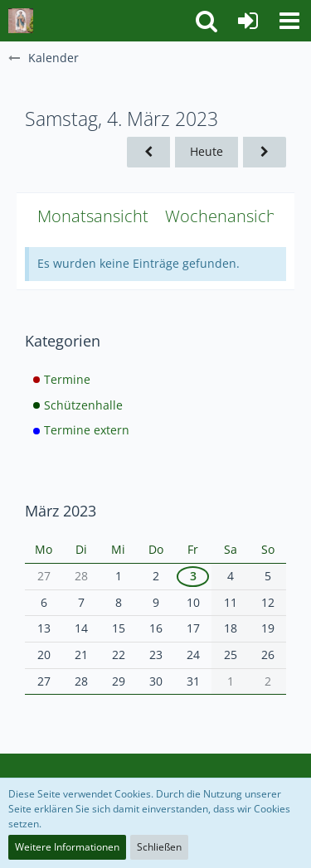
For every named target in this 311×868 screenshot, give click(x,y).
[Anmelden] (248, 21)
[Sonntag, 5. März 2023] (265, 152)
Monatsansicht (93, 216)
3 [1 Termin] (193, 576)
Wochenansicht (224, 216)
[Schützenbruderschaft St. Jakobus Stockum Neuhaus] (21, 21)
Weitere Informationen (67, 847)
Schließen (159, 847)
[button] (289, 21)
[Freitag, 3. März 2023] (148, 152)
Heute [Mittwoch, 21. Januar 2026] (207, 151)
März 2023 (61, 511)
